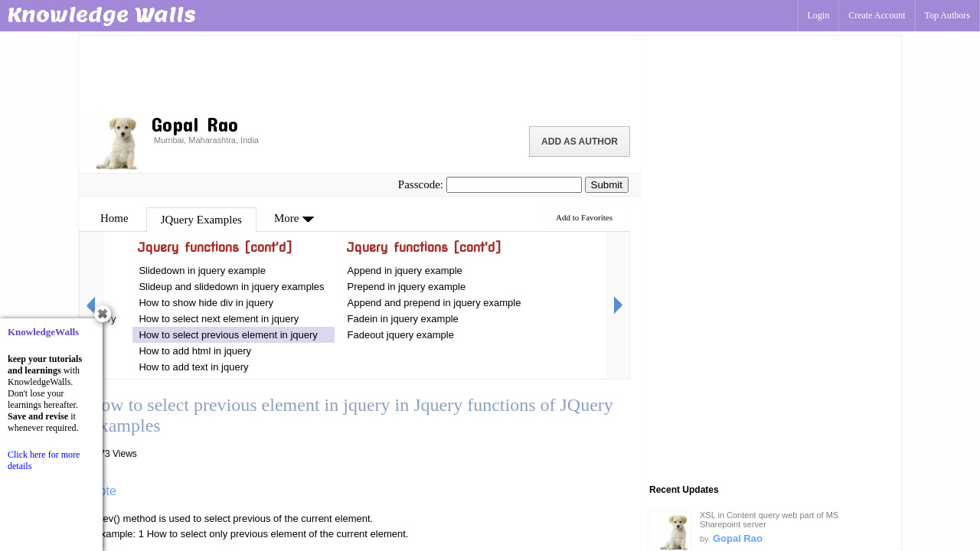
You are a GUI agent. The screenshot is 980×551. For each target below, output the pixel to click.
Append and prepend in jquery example (434, 303)
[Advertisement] (360, 73)
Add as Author (580, 142)
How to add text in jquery (193, 367)
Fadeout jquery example (401, 335)
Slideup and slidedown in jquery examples (231, 287)
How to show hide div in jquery (206, 303)
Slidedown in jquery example (202, 271)
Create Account (877, 15)
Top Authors (948, 15)
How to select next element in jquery (220, 319)
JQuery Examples (201, 220)
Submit (607, 185)
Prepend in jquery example (407, 287)
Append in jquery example (405, 271)
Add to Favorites (584, 217)
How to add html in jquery (195, 351)
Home (114, 218)
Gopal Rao (738, 538)
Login (819, 15)
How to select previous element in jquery (228, 335)
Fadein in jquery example (403, 319)
